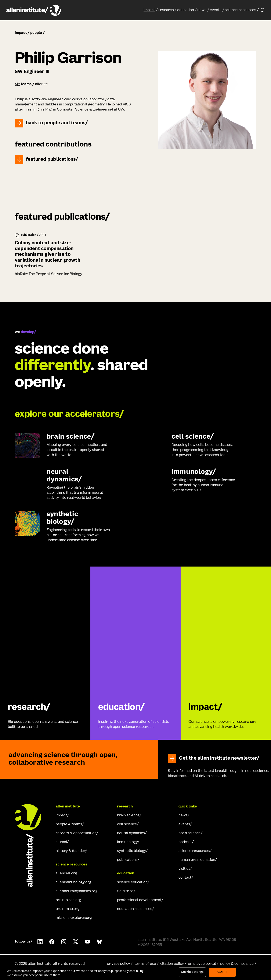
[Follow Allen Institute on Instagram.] (64, 942)
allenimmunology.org (73, 882)
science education (132, 882)
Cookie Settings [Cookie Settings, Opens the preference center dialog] (192, 972)
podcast (185, 842)
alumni (61, 842)
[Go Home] (32, 846)
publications (127, 860)
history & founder (71, 851)
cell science (127, 824)
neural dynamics (131, 833)
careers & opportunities (76, 833)
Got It (222, 972)
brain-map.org (68, 909)
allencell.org (66, 874)
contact (185, 878)
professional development (139, 900)
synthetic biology (131, 851)
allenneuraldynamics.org (77, 891)
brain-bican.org (68, 900)
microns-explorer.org (74, 918)
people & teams (69, 824)
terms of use (145, 964)
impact (149, 10)
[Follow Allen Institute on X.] (76, 942)
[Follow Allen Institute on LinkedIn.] (40, 942)
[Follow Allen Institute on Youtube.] (87, 942)
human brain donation (197, 860)
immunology (127, 842)
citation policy (172, 964)
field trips (125, 891)
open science (190, 833)
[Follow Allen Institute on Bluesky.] (99, 942)
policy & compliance (237, 964)
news (202, 10)
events (216, 10)
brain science (128, 816)
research (166, 10)
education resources (135, 909)
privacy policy (118, 964)
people (36, 33)
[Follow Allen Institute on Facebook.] (52, 942)
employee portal (202, 964)
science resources (241, 10)
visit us (184, 869)
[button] (151, 10)
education (186, 10)
